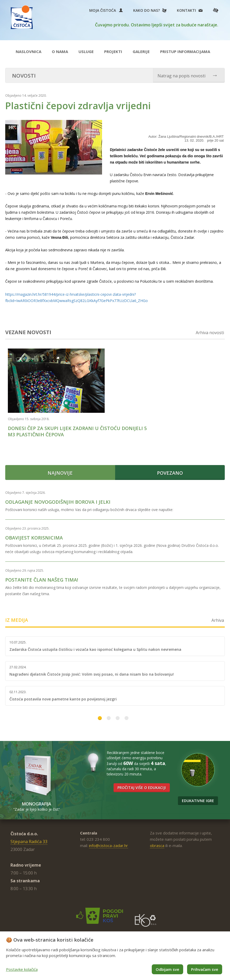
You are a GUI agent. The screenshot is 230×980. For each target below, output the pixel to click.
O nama (60, 51)
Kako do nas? (147, 10)
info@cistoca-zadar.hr (108, 842)
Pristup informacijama (185, 51)
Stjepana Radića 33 (29, 838)
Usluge (86, 51)
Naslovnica (29, 51)
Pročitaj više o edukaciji (142, 784)
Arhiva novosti (210, 333)
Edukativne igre (198, 797)
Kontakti (186, 10)
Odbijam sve (167, 969)
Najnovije (60, 469)
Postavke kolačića (22, 969)
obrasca (157, 842)
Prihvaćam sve (205, 969)
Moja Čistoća (106, 10)
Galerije (141, 51)
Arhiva (218, 617)
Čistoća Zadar (23, 18)
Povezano (170, 469)
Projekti (113, 51)
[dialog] (115, 956)
